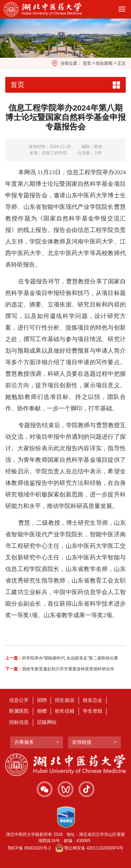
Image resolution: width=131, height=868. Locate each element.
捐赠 (42, 711)
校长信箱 (65, 711)
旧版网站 (47, 722)
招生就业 (65, 700)
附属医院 (19, 711)
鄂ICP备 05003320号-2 (29, 848)
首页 (87, 63)
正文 (122, 63)
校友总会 (93, 700)
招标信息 (19, 722)
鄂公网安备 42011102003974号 (94, 848)
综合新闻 (104, 63)
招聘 (42, 700)
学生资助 (93, 711)
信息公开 (19, 700)
